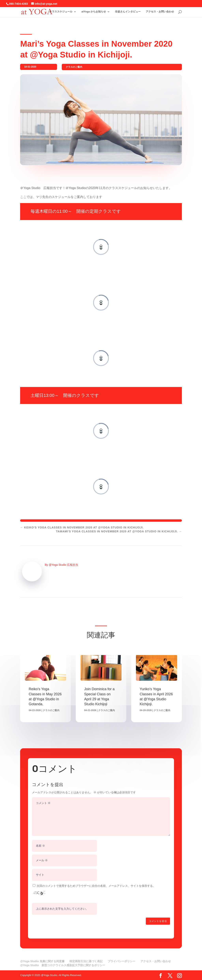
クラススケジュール (61, 11)
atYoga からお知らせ (94, 11)
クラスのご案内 (74, 67)
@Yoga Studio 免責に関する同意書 (42, 961)
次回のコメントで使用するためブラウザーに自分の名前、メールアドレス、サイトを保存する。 (96, 886)
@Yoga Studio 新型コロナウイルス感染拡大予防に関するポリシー (63, 965)
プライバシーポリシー (122, 961)
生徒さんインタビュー (128, 11)
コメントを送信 (158, 921)
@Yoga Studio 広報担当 (63, 565)
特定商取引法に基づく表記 (86, 961)
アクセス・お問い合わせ (160, 11)
